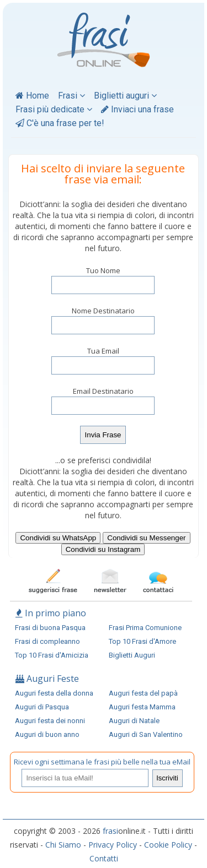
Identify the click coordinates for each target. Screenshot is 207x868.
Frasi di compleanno (47, 641)
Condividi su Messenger (146, 538)
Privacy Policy (113, 845)
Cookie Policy (168, 845)
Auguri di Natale (134, 721)
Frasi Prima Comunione (145, 628)
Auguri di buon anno (47, 734)
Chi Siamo (63, 845)
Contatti (104, 858)
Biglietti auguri (125, 96)
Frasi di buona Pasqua (50, 628)
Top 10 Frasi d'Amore (142, 641)
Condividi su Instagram (103, 549)
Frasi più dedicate (54, 109)
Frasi (71, 96)
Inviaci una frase (137, 109)
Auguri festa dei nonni (50, 721)
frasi (110, 831)
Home (32, 96)
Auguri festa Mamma (142, 707)
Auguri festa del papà (143, 693)
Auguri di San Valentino (146, 734)
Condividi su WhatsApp (58, 538)
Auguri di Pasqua (42, 707)
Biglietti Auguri (132, 655)
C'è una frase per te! (60, 123)
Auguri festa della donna (54, 693)
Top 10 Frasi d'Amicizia (52, 655)
